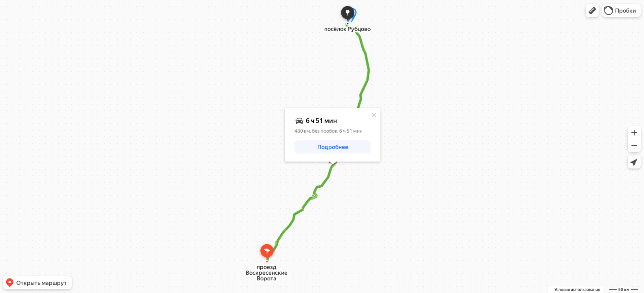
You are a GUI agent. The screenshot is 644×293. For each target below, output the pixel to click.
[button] (592, 11)
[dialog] (333, 135)
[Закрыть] (374, 115)
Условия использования (577, 290)
